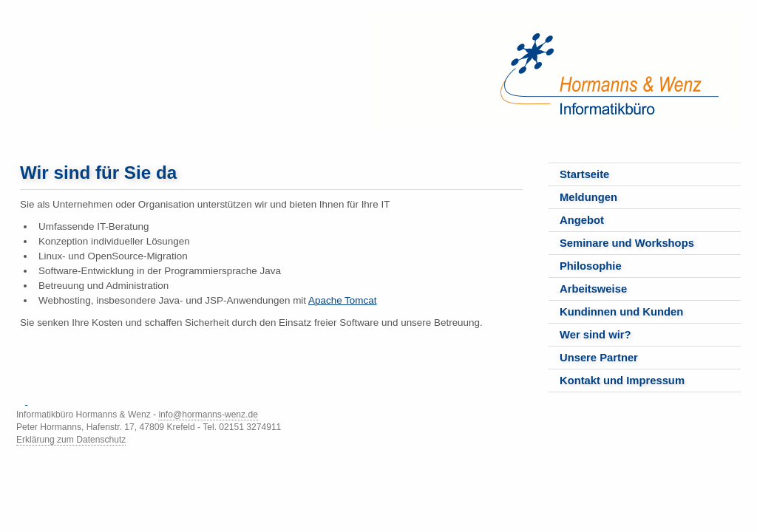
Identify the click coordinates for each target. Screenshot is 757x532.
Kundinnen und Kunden (621, 312)
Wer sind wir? (595, 335)
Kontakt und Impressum (622, 381)
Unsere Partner (599, 358)
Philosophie (591, 266)
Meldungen (588, 197)
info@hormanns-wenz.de (208, 415)
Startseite (584, 174)
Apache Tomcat (342, 300)
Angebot (582, 220)
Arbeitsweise (593, 289)
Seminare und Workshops (627, 243)
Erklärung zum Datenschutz (71, 440)
